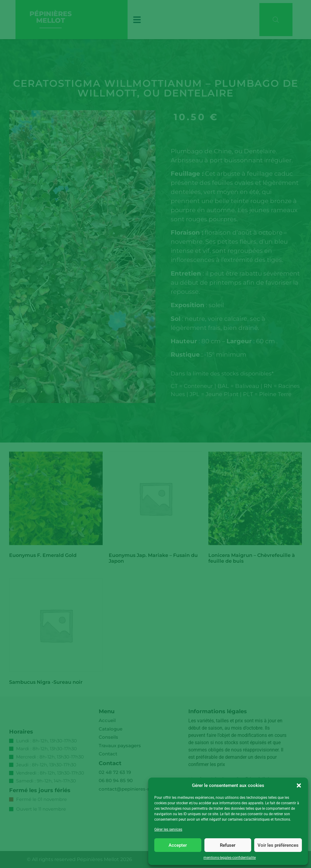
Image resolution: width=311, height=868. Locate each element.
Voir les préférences (278, 845)
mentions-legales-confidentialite (230, 858)
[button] (299, 785)
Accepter (178, 845)
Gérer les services (168, 829)
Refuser (228, 845)
